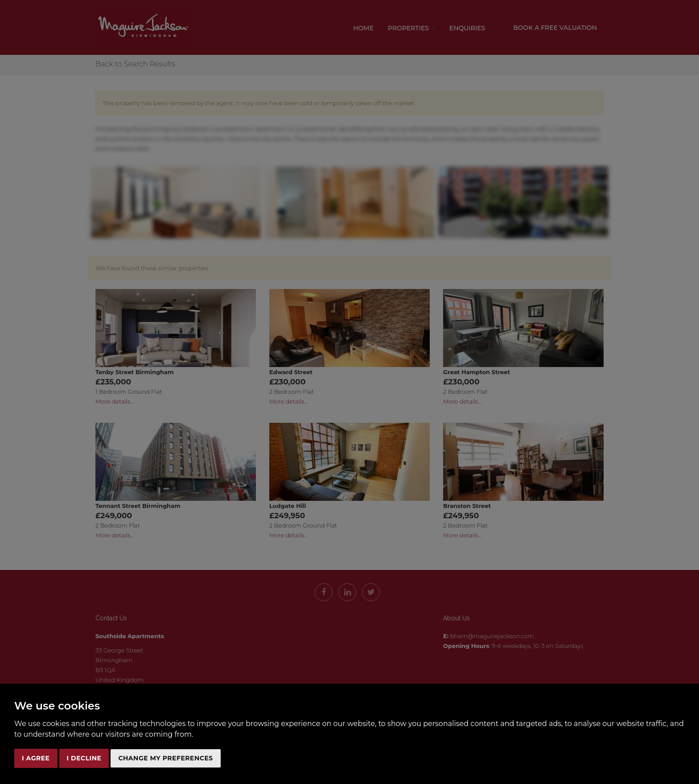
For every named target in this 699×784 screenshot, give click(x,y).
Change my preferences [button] (165, 758)
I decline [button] (84, 758)
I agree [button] (36, 758)
